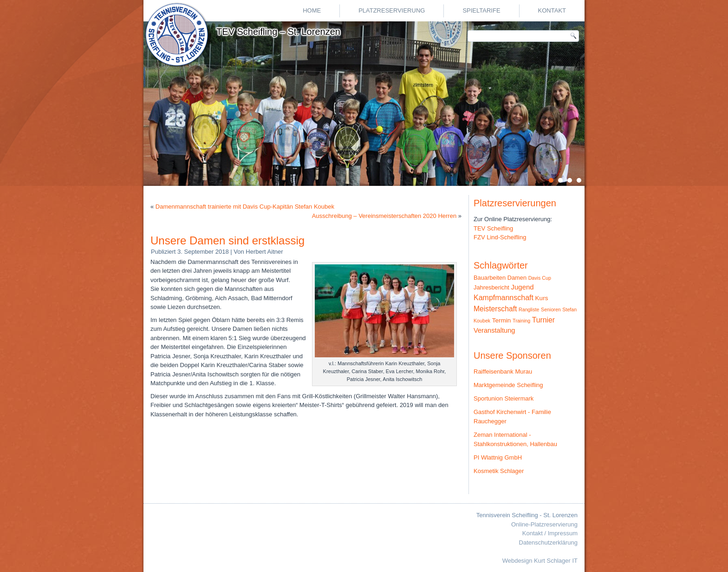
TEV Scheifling (493, 228)
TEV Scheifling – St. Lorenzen (278, 32)
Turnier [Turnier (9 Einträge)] (543, 320)
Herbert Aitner (264, 252)
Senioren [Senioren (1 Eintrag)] (551, 309)
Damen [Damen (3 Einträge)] (517, 278)
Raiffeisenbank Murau (503, 371)
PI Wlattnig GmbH (498, 457)
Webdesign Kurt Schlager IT (540, 561)
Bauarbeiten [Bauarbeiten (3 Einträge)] (490, 278)
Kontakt (552, 10)
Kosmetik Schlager (499, 471)
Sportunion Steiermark (504, 398)
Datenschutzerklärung (548, 542)
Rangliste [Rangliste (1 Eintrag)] (529, 309)
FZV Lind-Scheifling (500, 237)
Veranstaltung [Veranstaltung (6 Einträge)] (494, 330)
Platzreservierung (392, 10)
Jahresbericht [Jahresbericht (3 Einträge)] (491, 287)
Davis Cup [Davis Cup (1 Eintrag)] (540, 278)
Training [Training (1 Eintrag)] (521, 321)
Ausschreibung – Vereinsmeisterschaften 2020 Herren (384, 216)
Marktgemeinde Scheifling (508, 385)
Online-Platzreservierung (544, 524)
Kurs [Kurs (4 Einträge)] (542, 298)
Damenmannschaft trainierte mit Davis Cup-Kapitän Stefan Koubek (245, 207)
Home (312, 10)
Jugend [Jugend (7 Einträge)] (523, 287)
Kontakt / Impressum (550, 533)
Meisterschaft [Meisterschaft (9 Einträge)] (495, 309)
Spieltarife (481, 10)
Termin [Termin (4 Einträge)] (502, 320)
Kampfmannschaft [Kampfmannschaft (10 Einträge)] (504, 298)
